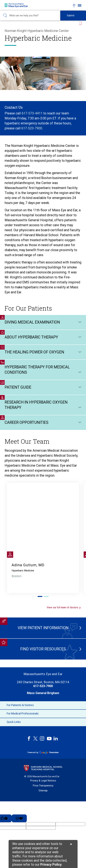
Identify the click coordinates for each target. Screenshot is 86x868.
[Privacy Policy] (51, 865)
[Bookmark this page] (80, 22)
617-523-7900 (32, 128)
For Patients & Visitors (43, 705)
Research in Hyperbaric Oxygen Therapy (43, 405)
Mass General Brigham (43, 693)
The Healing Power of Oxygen (43, 352)
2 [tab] (46, 596)
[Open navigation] (80, 5)
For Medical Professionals (43, 714)
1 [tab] (40, 596)
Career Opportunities (43, 423)
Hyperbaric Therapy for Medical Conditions (43, 370)
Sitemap (43, 791)
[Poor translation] (19, 818)
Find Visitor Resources (45, 649)
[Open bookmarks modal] (68, 5)
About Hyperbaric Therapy (43, 337)
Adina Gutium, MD (28, 565)
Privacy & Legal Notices (43, 781)
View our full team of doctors (64, 608)
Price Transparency (43, 786)
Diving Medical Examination (43, 322)
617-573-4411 (32, 113)
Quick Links (43, 722)
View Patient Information (43, 628)
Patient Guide (43, 387)
